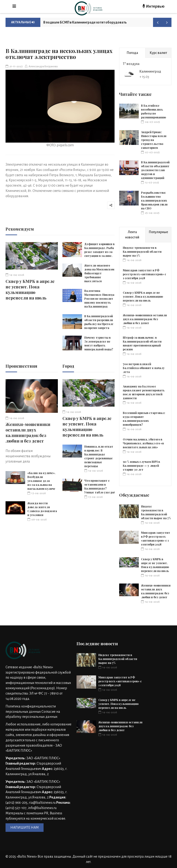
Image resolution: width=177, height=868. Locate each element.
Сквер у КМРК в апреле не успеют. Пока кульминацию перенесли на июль (30, 290)
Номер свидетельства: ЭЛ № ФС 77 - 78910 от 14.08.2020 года (36, 693)
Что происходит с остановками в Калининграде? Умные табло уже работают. (105, 486)
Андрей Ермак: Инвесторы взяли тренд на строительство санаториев (154, 140)
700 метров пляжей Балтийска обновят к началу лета (144, 368)
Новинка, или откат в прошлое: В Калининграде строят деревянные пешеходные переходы (99, 456)
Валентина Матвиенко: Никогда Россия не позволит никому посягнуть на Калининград (99, 299)
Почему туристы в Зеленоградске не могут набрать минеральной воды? (99, 343)
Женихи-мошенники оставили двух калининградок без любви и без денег (28, 433)
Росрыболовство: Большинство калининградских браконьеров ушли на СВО (154, 200)
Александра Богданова (41, 66)
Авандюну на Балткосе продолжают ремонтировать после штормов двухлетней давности (144, 392)
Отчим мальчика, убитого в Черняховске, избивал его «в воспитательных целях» (143, 443)
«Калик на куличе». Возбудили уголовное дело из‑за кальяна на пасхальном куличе (41, 481)
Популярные (158, 232)
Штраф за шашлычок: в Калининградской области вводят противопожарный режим (142, 343)
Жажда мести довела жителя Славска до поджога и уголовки (42, 509)
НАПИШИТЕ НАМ (25, 827)
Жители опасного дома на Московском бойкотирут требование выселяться (99, 273)
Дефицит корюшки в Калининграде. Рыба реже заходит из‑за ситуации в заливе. (99, 250)
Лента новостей (132, 235)
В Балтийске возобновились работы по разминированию (153, 111)
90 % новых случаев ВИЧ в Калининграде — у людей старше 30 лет (141, 466)
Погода (132, 53)
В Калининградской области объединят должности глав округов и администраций (155, 170)
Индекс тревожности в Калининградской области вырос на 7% (142, 252)
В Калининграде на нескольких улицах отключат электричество (59, 54)
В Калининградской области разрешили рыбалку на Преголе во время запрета (99, 322)
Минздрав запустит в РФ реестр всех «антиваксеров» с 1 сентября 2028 (145, 274)
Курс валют (158, 53)
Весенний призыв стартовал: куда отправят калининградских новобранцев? (144, 419)
